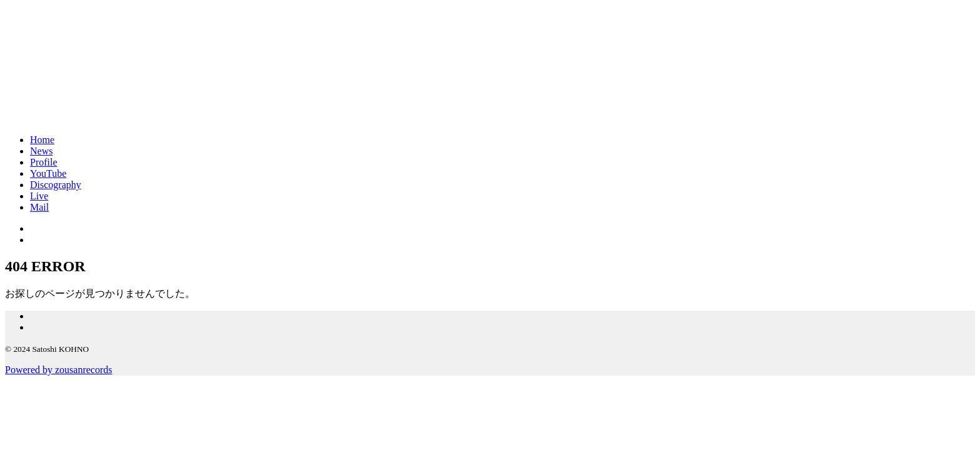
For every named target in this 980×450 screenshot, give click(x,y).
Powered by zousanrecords (59, 370)
